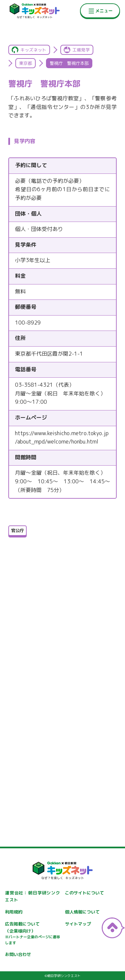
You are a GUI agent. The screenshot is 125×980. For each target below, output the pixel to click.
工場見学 (81, 50)
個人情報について (82, 912)
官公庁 (17, 530)
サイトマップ (78, 924)
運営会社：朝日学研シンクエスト (32, 896)
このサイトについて (84, 893)
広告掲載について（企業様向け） (32, 934)
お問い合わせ (18, 954)
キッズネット (33, 50)
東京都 (25, 63)
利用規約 (14, 912)
